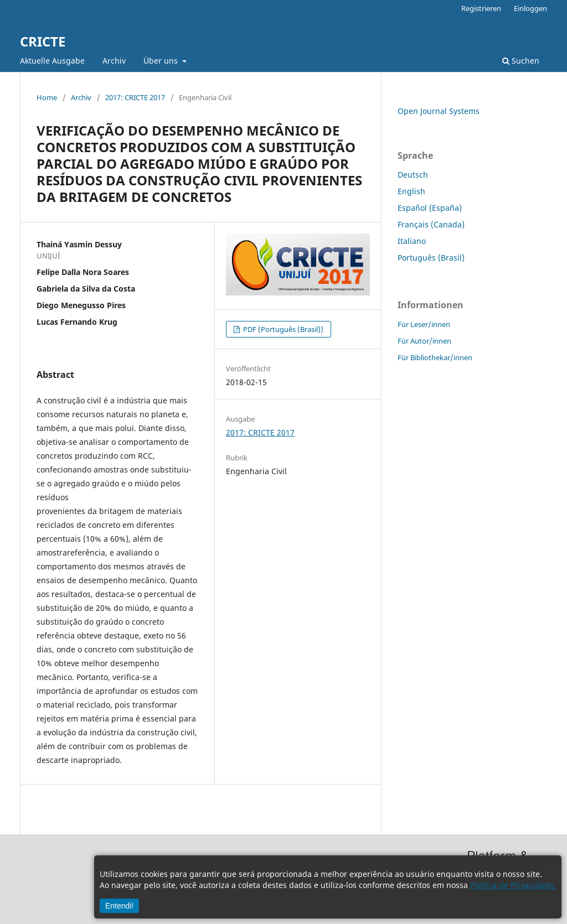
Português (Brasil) (431, 258)
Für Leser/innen (424, 324)
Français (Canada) (431, 224)
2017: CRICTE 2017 (135, 97)
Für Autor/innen (424, 341)
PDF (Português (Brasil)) (282, 329)
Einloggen (530, 8)
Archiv (114, 61)
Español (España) (430, 208)
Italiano (412, 241)
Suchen (521, 61)
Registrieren (481, 8)
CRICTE (43, 41)
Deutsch (413, 175)
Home (47, 97)
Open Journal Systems (439, 111)
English (411, 191)
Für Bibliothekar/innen (435, 357)
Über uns (162, 61)
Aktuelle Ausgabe (52, 61)
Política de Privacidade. (513, 885)
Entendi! (119, 906)
